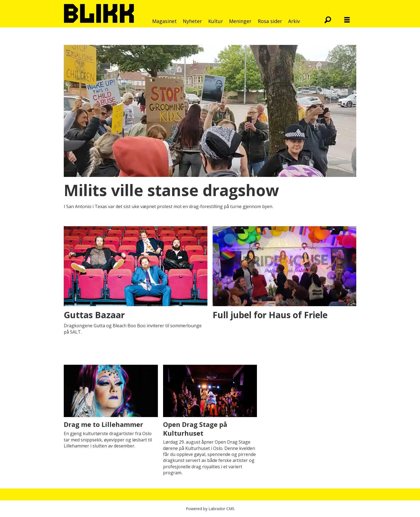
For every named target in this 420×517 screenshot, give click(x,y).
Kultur (216, 21)
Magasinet (164, 21)
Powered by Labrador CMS (210, 509)
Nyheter (192, 21)
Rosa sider (270, 21)
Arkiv (294, 21)
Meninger (240, 21)
